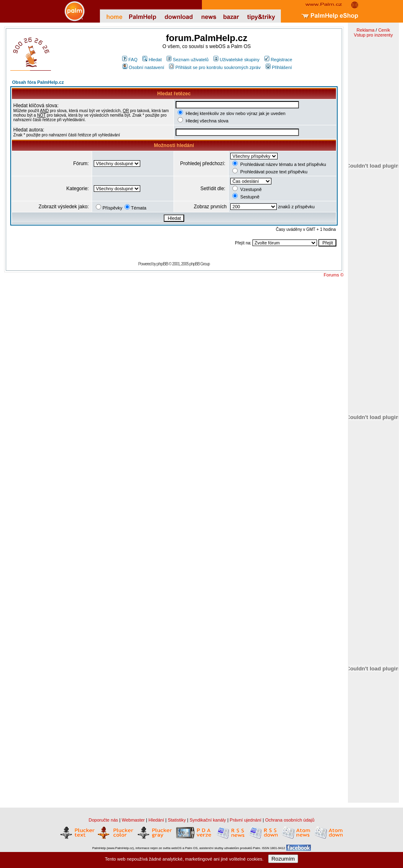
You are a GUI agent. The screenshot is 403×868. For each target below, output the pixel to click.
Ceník (384, 30)
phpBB (162, 264)
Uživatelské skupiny (236, 60)
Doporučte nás (103, 820)
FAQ (130, 60)
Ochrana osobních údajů (290, 820)
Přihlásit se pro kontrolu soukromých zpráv (215, 67)
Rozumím (283, 859)
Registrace (278, 60)
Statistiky (177, 820)
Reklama (365, 30)
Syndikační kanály (208, 820)
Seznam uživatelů (188, 60)
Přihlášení (279, 67)
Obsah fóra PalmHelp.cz (38, 82)
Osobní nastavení (143, 67)
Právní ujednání (246, 820)
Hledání (156, 820)
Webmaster (133, 820)
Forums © (334, 275)
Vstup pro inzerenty (373, 35)
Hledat (152, 60)
